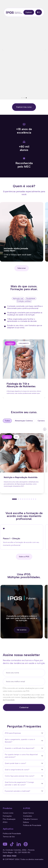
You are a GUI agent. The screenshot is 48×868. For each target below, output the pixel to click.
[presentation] (44, 429)
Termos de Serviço (28, 697)
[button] (3, 50)
